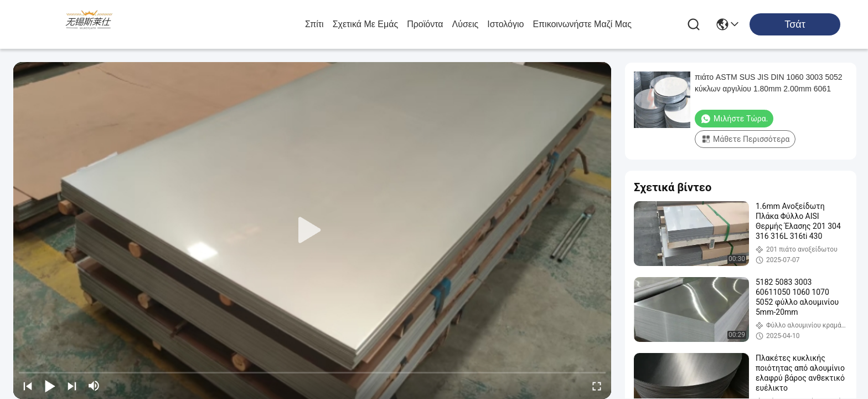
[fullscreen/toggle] (597, 386)
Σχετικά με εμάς (366, 24)
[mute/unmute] (94, 386)
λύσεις (466, 24)
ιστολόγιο (505, 24)
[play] (312, 231)
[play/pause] (50, 386)
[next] (72, 386)
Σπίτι (314, 24)
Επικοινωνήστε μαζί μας (582, 24)
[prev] (28, 386)
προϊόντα (425, 24)
